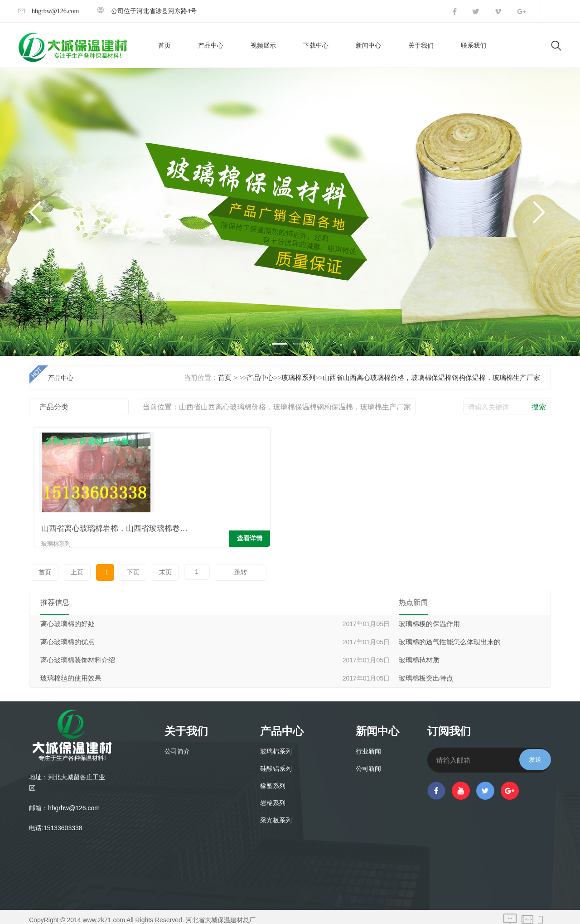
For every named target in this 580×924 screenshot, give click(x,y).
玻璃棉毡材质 (419, 654)
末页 (147, 566)
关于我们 (421, 46)
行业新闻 (368, 745)
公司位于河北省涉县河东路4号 (147, 11)
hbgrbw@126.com (48, 11)
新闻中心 (368, 46)
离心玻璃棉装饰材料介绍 (78, 654)
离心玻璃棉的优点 (68, 636)
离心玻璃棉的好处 (68, 618)
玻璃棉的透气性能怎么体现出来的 (450, 636)
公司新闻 (368, 762)
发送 (535, 753)
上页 (72, 566)
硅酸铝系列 (276, 762)
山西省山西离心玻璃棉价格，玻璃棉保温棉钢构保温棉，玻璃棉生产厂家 (431, 378)
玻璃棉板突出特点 (426, 672)
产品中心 (211, 46)
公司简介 (177, 745)
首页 (164, 46)
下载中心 (316, 46)
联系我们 (474, 46)
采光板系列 (276, 814)
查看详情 (134, 534)
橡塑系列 (273, 780)
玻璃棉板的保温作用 (429, 618)
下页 (118, 566)
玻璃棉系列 (298, 378)
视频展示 (263, 46)
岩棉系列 (273, 797)
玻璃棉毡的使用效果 (71, 672)
